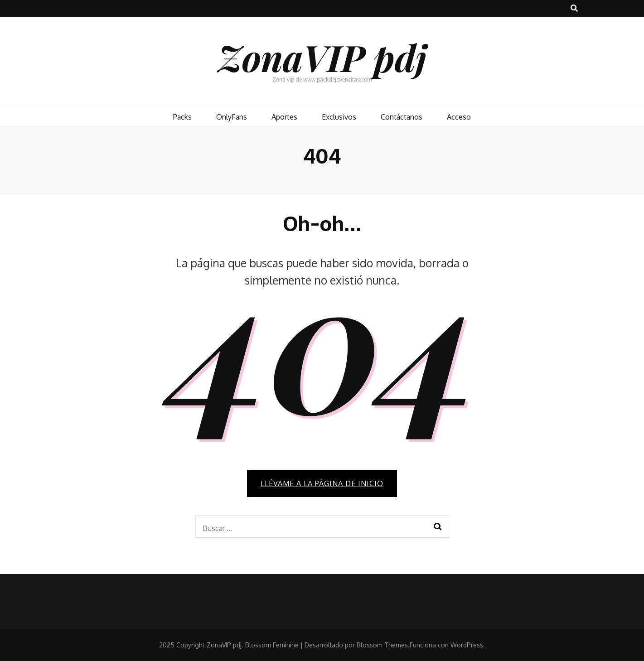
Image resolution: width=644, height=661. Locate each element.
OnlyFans (232, 117)
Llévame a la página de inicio (322, 483)
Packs (182, 117)
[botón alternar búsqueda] (574, 8)
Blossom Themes (382, 645)
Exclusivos (339, 117)
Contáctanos (402, 117)
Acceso (459, 117)
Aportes (284, 117)
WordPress (467, 645)
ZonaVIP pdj (322, 57)
